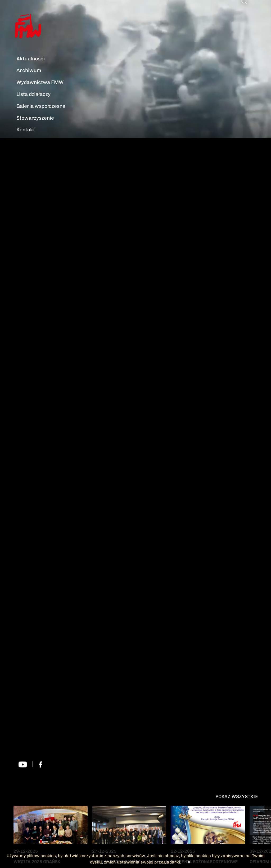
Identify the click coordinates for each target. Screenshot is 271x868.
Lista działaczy (33, 94)
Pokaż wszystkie (237, 796)
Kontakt (26, 130)
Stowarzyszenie (35, 118)
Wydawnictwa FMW (40, 82)
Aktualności (31, 59)
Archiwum (29, 70)
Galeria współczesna (41, 106)
